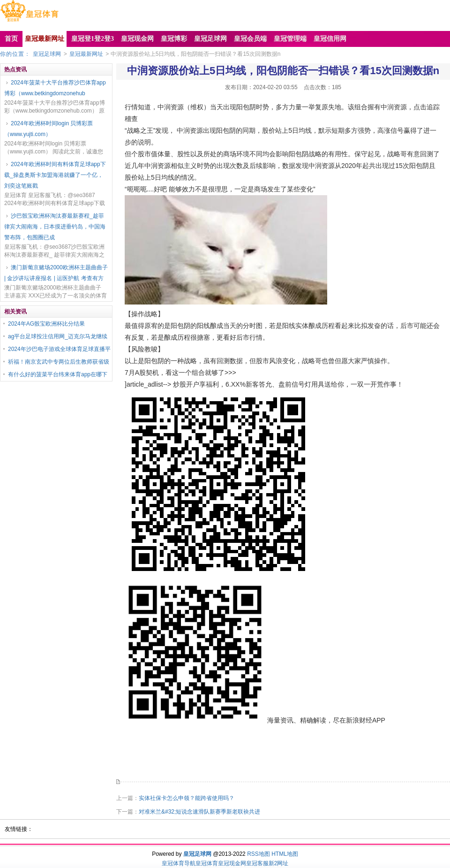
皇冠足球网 (47, 54)
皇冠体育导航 (179, 863)
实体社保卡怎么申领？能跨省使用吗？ (187, 798)
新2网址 (279, 863)
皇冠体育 (207, 863)
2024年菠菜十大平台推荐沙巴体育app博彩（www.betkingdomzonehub (55, 88)
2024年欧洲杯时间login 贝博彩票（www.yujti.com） (49, 129)
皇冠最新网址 (86, 54)
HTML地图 (285, 854)
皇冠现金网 (232, 863)
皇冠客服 (257, 863)
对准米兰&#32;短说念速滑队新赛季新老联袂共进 (199, 812)
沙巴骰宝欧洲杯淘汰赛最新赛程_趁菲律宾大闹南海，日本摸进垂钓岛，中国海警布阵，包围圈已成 (55, 227)
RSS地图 (259, 854)
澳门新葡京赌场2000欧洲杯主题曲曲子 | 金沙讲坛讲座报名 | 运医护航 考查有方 (56, 273)
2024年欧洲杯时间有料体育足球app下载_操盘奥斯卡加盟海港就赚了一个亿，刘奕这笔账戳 (55, 175)
